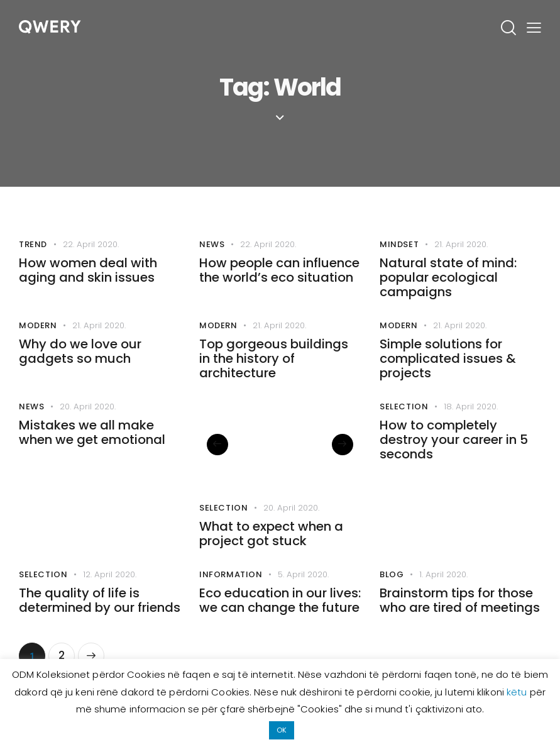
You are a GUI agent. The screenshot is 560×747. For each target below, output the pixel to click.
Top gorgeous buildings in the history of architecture (274, 371)
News (212, 246)
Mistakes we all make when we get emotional (92, 451)
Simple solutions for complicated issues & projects (448, 371)
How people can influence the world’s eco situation (279, 274)
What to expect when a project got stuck (271, 553)
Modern (38, 334)
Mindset (399, 246)
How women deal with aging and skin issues (88, 274)
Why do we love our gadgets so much (80, 363)
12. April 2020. (111, 595)
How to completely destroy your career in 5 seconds (454, 460)
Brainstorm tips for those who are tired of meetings (460, 624)
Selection (223, 524)
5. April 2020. (305, 595)
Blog (392, 596)
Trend (33, 246)
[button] (222, 461)
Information (231, 596)
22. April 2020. (92, 245)
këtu (518, 692)
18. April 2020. (472, 423)
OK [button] (282, 730)
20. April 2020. (90, 423)
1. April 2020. (445, 595)
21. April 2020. (463, 245)
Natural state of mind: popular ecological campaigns (448, 283)
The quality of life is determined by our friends (100, 624)
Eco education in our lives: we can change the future (280, 624)
